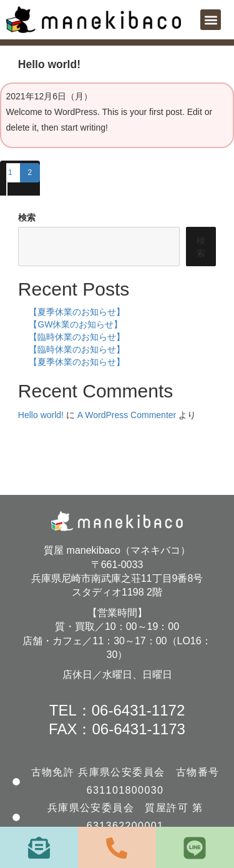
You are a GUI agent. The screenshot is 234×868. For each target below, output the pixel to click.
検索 (27, 217)
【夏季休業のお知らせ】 (77, 312)
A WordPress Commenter (127, 415)
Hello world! (41, 415)
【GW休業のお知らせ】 (76, 324)
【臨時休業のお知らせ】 (77, 337)
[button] (211, 20)
